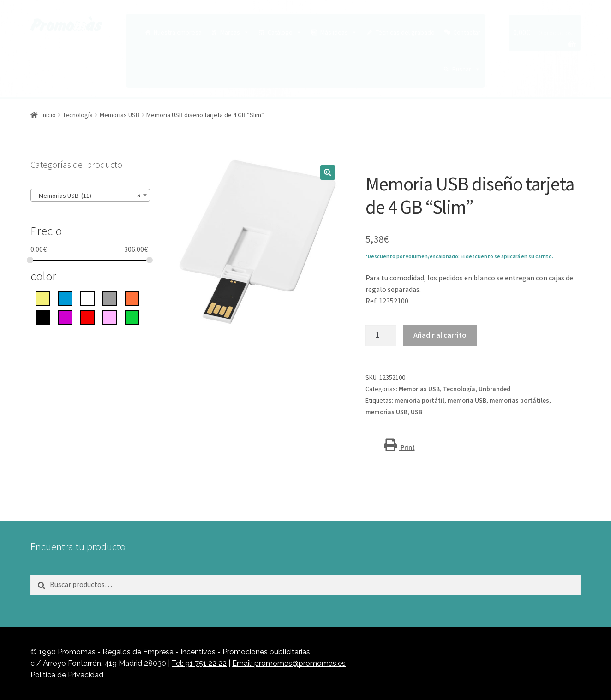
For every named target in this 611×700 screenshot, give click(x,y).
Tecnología (78, 115)
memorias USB (386, 412)
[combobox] (90, 195)
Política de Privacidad (67, 675)
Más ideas (339, 32)
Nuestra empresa (178, 32)
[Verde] (132, 317)
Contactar (467, 32)
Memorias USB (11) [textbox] (87, 196)
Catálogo (285, 32)
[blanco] (88, 297)
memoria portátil (419, 400)
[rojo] (88, 317)
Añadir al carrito (440, 335)
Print (399, 447)
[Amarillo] (43, 297)
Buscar (466, 69)
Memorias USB (120, 115)
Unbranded (494, 389)
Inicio (49, 115)
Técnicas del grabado (405, 32)
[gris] (110, 297)
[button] (328, 172)
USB (416, 412)
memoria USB (467, 400)
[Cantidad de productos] (381, 335)
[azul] (65, 297)
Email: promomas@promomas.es (289, 663)
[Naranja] (132, 297)
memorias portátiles (519, 400)
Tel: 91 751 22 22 (199, 663)
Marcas (235, 32)
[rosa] (110, 317)
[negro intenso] (43, 317)
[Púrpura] (65, 317)
